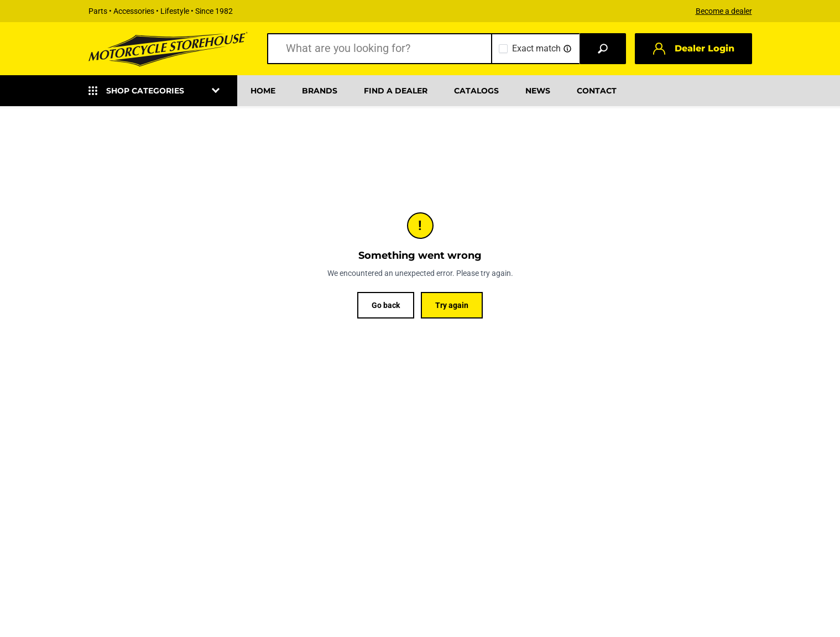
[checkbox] (503, 49)
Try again (452, 305)
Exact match (536, 48)
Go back (386, 305)
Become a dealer (724, 11)
